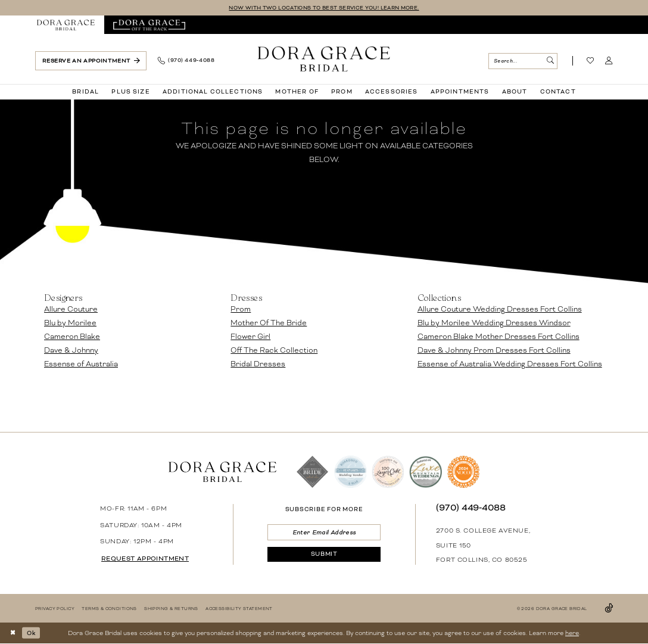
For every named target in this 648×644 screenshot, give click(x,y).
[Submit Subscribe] (324, 556)
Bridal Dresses (258, 365)
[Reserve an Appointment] (91, 61)
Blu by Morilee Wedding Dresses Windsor (494, 323)
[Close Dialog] (13, 633)
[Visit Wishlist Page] (591, 61)
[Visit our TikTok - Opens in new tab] (609, 609)
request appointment (147, 559)
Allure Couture (71, 310)
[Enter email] (324, 533)
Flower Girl (250, 337)
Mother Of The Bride (269, 323)
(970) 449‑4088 (471, 508)
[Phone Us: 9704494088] (186, 61)
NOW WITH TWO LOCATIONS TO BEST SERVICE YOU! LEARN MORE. (324, 8)
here (572, 633)
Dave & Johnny (71, 351)
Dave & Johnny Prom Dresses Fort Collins (494, 351)
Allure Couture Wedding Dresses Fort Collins (500, 310)
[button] (609, 61)
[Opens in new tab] (149, 25)
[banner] (324, 59)
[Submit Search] (550, 61)
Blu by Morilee (70, 323)
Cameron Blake (72, 337)
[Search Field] (523, 61)
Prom (241, 310)
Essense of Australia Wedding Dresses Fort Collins (510, 365)
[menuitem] (66, 25)
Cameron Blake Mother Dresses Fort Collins (499, 337)
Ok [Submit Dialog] (33, 633)
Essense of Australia (81, 365)
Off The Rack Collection (274, 351)
